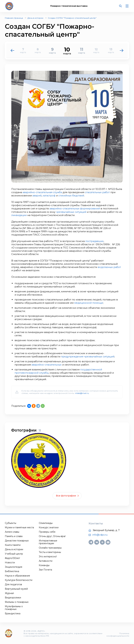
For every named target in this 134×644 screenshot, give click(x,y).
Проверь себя (47, 532)
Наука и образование (17, 575)
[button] (122, 50)
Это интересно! (48, 556)
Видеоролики (13, 597)
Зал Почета (45, 569)
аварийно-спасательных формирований (76, 208)
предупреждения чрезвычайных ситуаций (89, 356)
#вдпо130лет (12, 558)
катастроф (50, 195)
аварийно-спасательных (47, 364)
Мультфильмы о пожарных (14, 607)
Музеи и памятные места (19, 527)
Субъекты (11, 523)
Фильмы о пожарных (17, 602)
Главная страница (14, 18)
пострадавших (95, 241)
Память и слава (14, 536)
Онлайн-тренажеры (50, 547)
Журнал (9, 593)
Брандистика (13, 613)
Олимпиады (46, 523)
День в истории (35, 18)
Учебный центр (14, 553)
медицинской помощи (89, 303)
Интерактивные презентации (48, 542)
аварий (37, 195)
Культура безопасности (19, 580)
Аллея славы (12, 532)
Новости (10, 562)
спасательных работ (100, 192)
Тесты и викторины (50, 552)
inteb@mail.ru (82, 393)
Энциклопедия (13, 567)
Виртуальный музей (16, 588)
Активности (46, 561)
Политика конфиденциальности (118, 634)
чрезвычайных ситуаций (72, 212)
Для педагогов (13, 584)
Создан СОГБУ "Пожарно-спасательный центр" (72, 18)
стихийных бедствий (73, 195)
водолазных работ (110, 267)
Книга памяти (13, 545)
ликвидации (23, 215)
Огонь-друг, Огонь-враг (52, 536)
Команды (44, 565)
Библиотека (12, 571)
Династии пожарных (17, 540)
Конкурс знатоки (49, 527)
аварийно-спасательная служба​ (43, 192)
